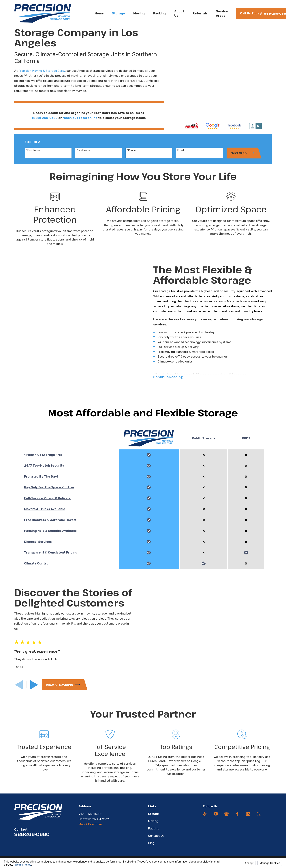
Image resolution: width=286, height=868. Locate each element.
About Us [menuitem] (179, 13)
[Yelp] (205, 817)
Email (181, 153)
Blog (151, 846)
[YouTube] (216, 817)
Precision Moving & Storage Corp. (42, 71)
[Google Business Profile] (226, 817)
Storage (154, 817)
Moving (153, 825)
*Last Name (84, 153)
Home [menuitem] (99, 13)
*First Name (33, 153)
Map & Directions (91, 828)
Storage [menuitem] (118, 13)
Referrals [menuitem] (200, 13)
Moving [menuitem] (139, 13)
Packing (154, 832)
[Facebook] (237, 817)
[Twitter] (259, 817)
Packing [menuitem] (159, 13)
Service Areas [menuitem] (222, 13)
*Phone (131, 153)
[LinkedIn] (248, 817)
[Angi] (270, 817)
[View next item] (34, 688)
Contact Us (156, 839)
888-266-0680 (32, 838)
